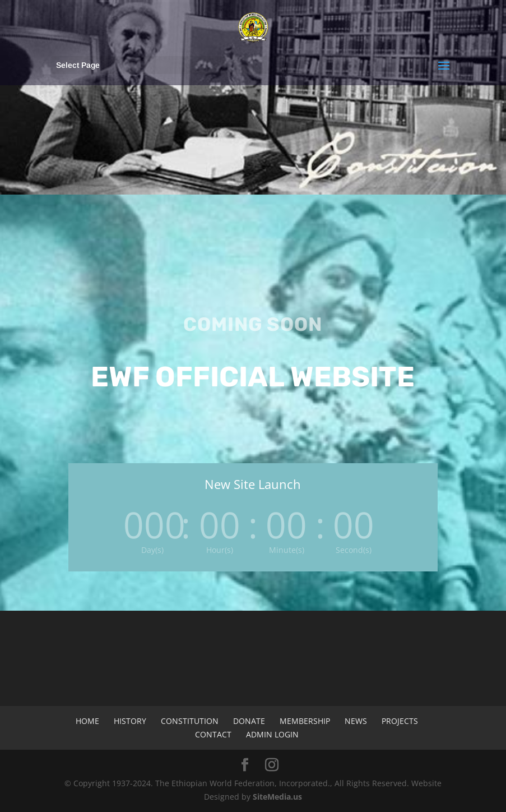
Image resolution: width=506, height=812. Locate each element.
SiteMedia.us (277, 797)
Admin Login (272, 734)
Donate (249, 721)
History (130, 721)
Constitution (190, 721)
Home (87, 721)
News (356, 721)
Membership (305, 721)
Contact (213, 734)
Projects (400, 721)
